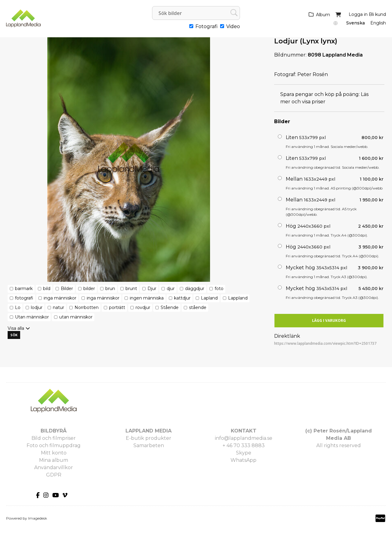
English (378, 23)
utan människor (76, 317)
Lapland (209, 298)
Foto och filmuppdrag (54, 445)
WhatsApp (243, 460)
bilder (89, 289)
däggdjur (195, 289)
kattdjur (182, 298)
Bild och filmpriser (54, 438)
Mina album (54, 460)
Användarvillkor (54, 467)
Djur (152, 289)
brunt (131, 289)
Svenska (356, 23)
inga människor (60, 298)
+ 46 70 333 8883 (244, 445)
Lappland (238, 298)
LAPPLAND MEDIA (149, 431)
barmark (24, 289)
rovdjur (143, 307)
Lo (18, 307)
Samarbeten (149, 445)
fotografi (24, 298)
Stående (170, 307)
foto (219, 289)
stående (198, 307)
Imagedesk (38, 518)
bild (47, 289)
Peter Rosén (313, 74)
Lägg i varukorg (329, 320)
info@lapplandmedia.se (244, 438)
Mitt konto (54, 453)
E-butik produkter (149, 438)
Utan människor (32, 317)
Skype (244, 453)
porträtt (117, 307)
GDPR (54, 475)
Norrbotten (87, 307)
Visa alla (16, 328)
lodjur (37, 307)
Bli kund (377, 14)
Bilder (67, 289)
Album (323, 15)
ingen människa (147, 298)
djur (171, 289)
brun (110, 289)
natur (58, 307)
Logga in (358, 14)
